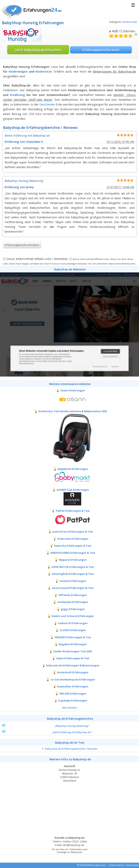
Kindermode (130, 22)
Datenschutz (117, 865)
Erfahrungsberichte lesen (101, 50)
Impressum (133, 865)
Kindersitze (44, 71)
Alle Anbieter (70, 708)
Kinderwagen (18, 71)
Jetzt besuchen (38, 49)
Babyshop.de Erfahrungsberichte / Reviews (71, 749)
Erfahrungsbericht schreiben (22, 245)
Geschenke (47, 104)
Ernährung (18, 95)
